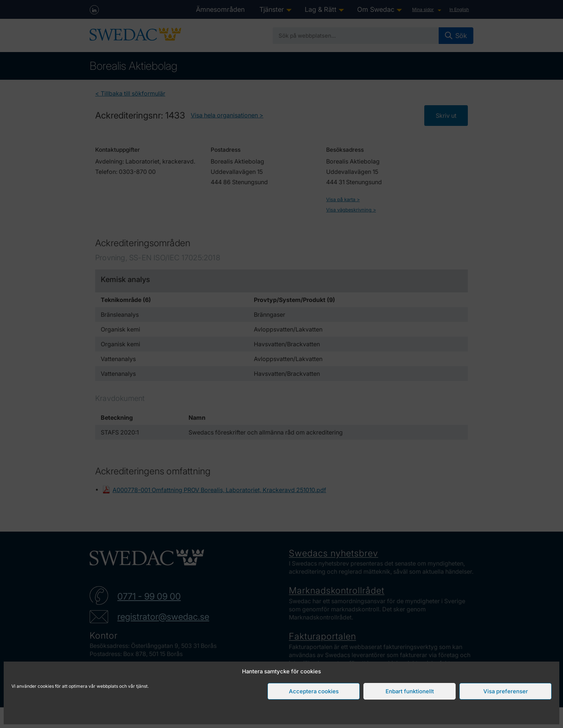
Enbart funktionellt (410, 691)
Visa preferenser (506, 691)
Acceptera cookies (314, 691)
